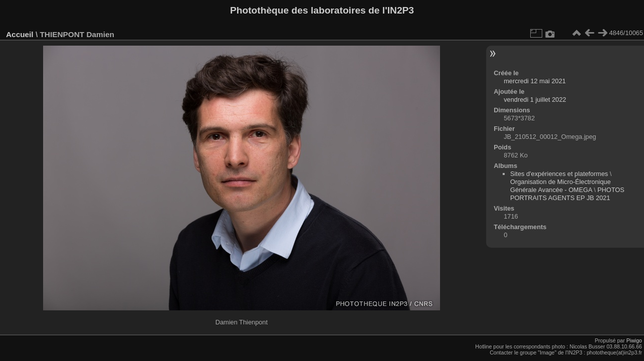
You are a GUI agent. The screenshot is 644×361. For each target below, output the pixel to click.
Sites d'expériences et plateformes (559, 174)
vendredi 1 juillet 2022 (535, 100)
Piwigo (634, 340)
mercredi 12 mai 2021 (535, 81)
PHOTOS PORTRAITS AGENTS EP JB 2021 (567, 194)
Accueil (20, 34)
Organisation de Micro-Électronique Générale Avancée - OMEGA (561, 186)
